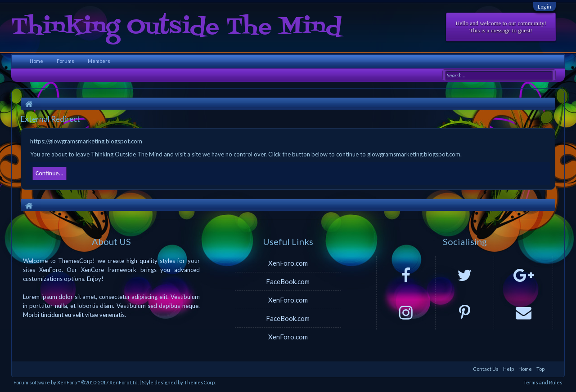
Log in (544, 7)
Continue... (49, 173)
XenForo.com (288, 263)
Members (99, 61)
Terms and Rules (543, 382)
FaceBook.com (288, 281)
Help (508, 369)
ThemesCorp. (200, 382)
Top (540, 369)
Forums (65, 61)
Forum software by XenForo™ (76, 382)
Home (36, 61)
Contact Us (486, 369)
